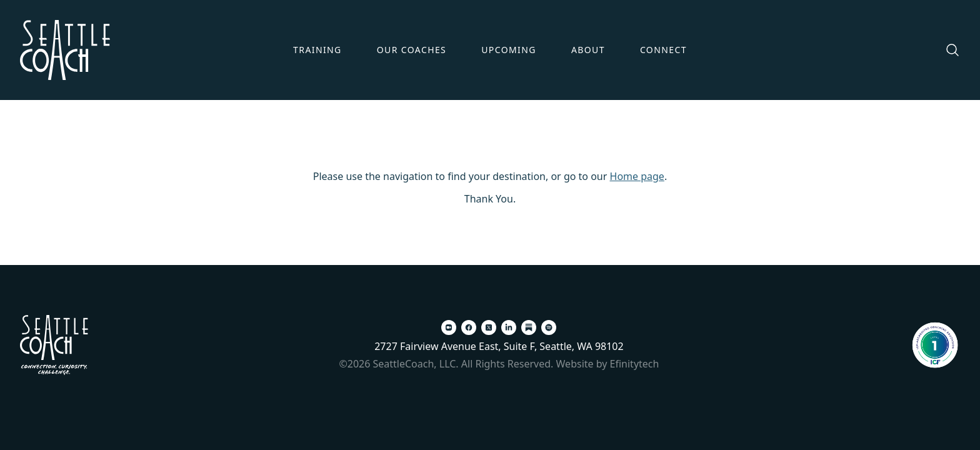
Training (317, 50)
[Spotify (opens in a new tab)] (549, 327)
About (588, 50)
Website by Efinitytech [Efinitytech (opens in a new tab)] (608, 364)
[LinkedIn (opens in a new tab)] (509, 327)
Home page (637, 176)
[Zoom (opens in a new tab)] (449, 327)
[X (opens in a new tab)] (489, 327)
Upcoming (509, 50)
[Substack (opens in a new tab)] (529, 327)
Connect (663, 50)
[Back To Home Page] (54, 345)
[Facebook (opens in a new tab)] (469, 327)
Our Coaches (412, 50)
